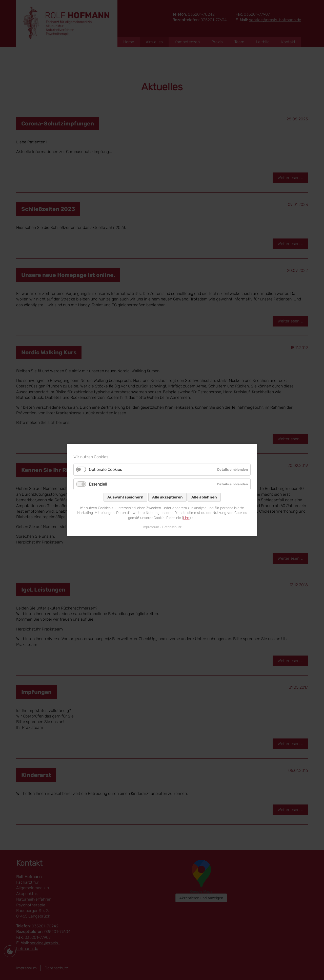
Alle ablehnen (204, 497)
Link (186, 518)
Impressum (151, 527)
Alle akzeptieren (167, 497)
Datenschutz (172, 527)
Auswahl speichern (125, 497)
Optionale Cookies (105, 470)
